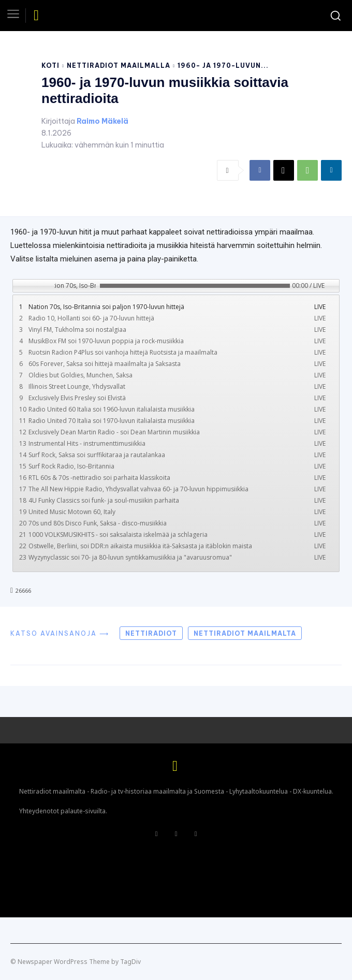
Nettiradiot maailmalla (119, 65)
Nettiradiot (151, 633)
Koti (50, 65)
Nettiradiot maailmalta (245, 633)
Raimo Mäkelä (102, 121)
